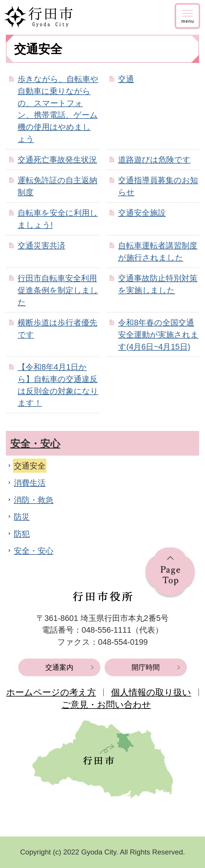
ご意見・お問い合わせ (106, 705)
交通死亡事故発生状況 (57, 160)
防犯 (22, 534)
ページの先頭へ (170, 573)
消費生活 (30, 483)
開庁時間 (146, 667)
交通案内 (59, 667)
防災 (22, 517)
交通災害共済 (41, 245)
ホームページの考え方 (51, 692)
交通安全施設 (142, 213)
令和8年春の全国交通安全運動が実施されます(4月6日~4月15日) (158, 335)
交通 (126, 79)
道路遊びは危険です (154, 160)
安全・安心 (35, 444)
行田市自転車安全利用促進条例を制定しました (58, 290)
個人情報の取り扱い (151, 692)
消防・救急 (34, 500)
